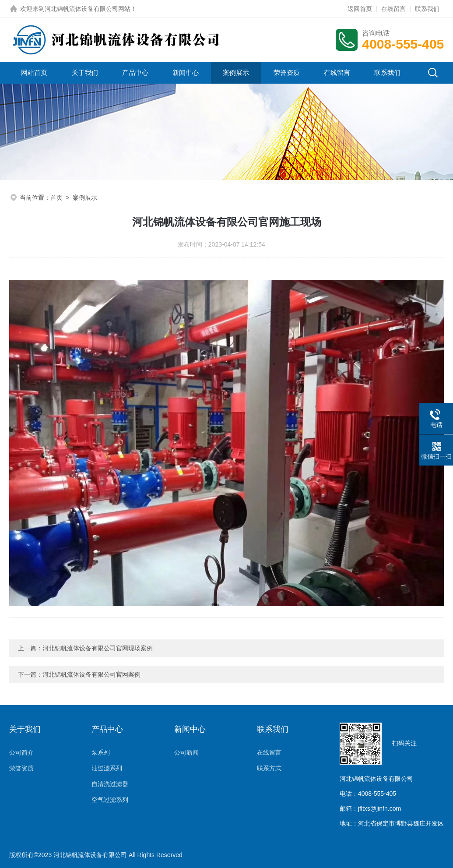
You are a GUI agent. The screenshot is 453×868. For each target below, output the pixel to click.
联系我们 (427, 9)
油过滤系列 (107, 768)
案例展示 (236, 72)
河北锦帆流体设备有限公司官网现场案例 (98, 648)
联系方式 (269, 768)
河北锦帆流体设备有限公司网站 (88, 9)
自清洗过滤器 (110, 784)
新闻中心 (186, 72)
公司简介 (21, 752)
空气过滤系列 (110, 800)
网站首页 (34, 72)
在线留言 (393, 9)
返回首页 (360, 9)
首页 (56, 198)
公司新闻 (186, 752)
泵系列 (101, 752)
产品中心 (135, 72)
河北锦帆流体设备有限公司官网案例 (91, 674)
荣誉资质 (287, 72)
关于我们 (85, 72)
